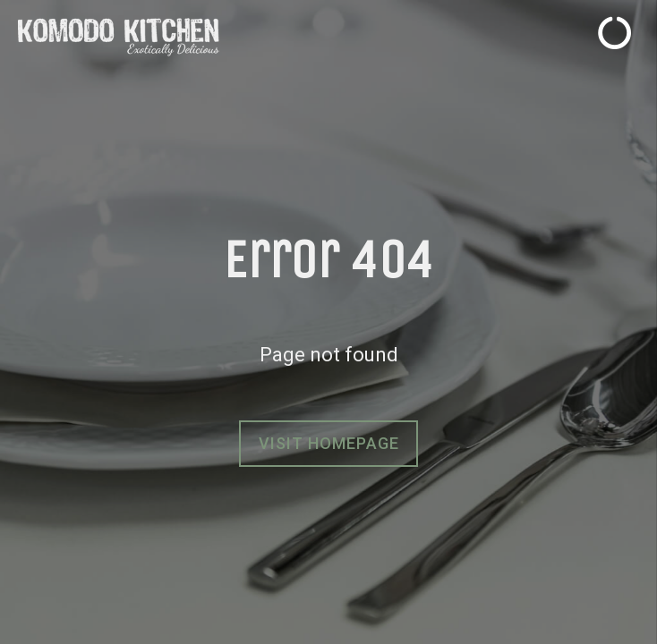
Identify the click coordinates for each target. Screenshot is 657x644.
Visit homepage (329, 443)
